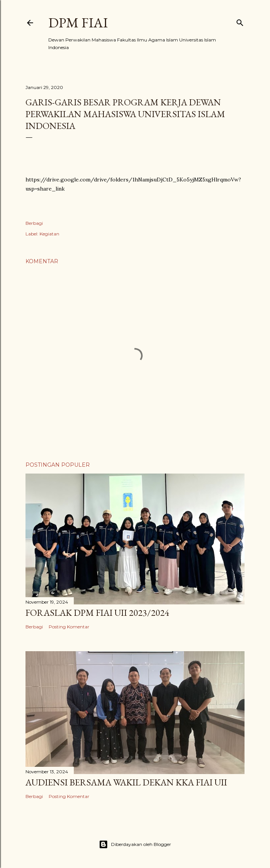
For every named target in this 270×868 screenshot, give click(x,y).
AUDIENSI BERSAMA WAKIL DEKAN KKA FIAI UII (126, 782)
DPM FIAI (78, 23)
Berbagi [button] (34, 223)
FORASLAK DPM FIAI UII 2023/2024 (97, 613)
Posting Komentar (69, 627)
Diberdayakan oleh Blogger (135, 844)
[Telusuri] (240, 21)
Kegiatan (49, 234)
